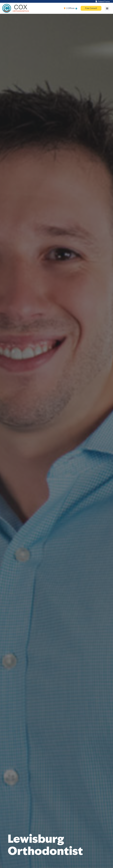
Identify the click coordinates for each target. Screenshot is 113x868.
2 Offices (71, 8)
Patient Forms (103, 1)
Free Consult (91, 8)
